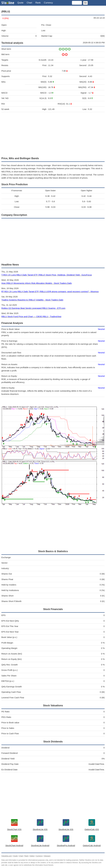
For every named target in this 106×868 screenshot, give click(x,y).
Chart (29, 3)
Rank (38, 3)
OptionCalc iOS (92, 829)
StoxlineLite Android (40, 845)
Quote (20, 3)
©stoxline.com (7, 856)
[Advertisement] (53, 134)
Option (32, 856)
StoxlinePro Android (66, 845)
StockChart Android (14, 845)
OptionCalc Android (92, 845)
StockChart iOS (14, 829)
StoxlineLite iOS (40, 829)
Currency (48, 3)
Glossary (47, 856)
